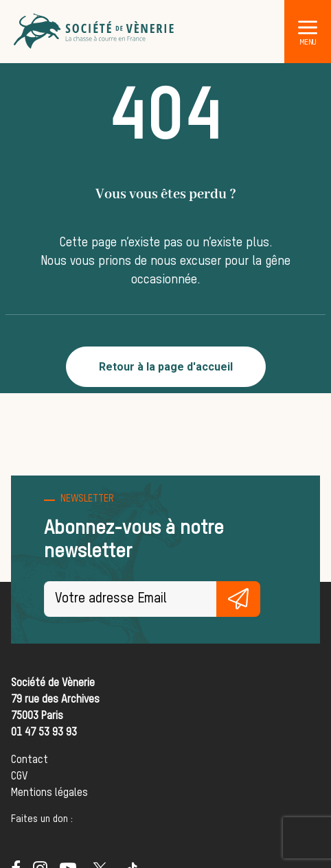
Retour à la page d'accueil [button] (166, 367)
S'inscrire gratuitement (238, 599)
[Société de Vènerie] (95, 32)
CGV (19, 777)
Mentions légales (49, 793)
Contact (30, 760)
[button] (308, 27)
